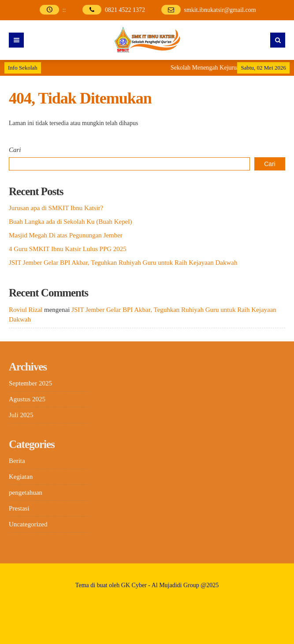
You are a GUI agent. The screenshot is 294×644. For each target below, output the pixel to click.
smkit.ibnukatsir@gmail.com (220, 10)
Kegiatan (21, 477)
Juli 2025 (21, 415)
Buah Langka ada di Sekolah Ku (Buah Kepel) (71, 222)
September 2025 (30, 383)
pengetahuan (26, 492)
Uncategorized (28, 524)
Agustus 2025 (27, 399)
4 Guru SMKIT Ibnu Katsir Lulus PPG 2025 (68, 249)
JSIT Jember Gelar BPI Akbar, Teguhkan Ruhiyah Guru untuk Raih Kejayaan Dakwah (123, 263)
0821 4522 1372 (125, 10)
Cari (15, 150)
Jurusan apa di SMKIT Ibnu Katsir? (56, 208)
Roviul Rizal (26, 310)
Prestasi (19, 508)
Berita (17, 461)
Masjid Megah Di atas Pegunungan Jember (66, 235)
